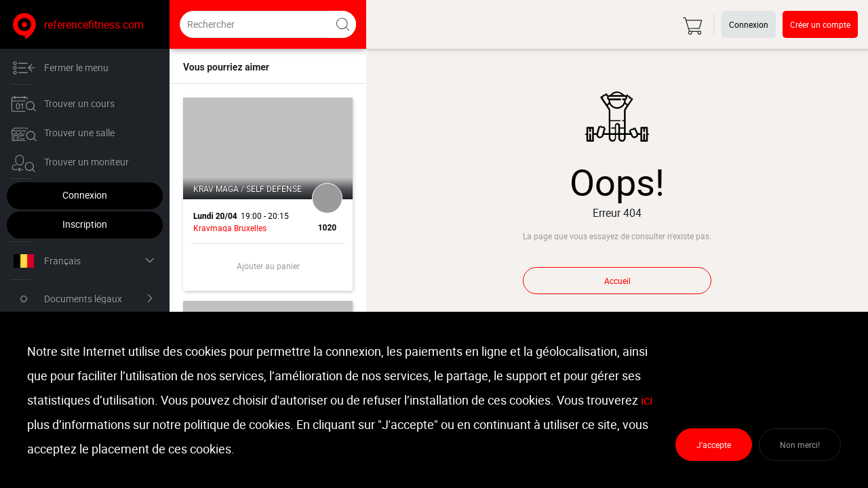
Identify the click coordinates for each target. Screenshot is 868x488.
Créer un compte (820, 24)
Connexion (85, 195)
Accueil (617, 281)
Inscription (85, 224)
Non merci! (800, 445)
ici (647, 400)
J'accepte (714, 445)
